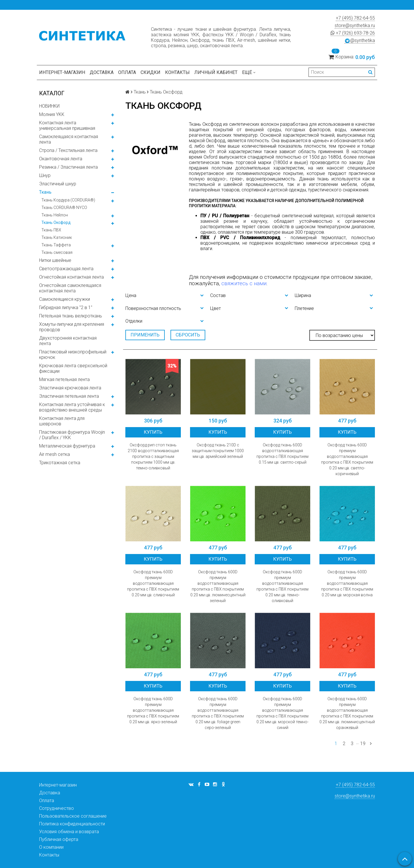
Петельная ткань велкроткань (71, 316)
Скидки (151, 72)
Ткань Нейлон (55, 215)
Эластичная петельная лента (69, 396)
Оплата (127, 72)
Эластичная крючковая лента (70, 388)
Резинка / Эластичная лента (68, 167)
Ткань (45, 192)
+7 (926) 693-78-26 (353, 33)
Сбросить (188, 335)
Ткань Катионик (57, 237)
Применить (145, 335)
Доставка (102, 72)
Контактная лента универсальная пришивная (67, 125)
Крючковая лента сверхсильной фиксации (73, 368)
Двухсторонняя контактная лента (68, 341)
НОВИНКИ (49, 106)
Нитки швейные (55, 260)
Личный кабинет (216, 72)
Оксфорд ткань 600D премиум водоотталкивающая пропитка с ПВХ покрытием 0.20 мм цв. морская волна (347, 583)
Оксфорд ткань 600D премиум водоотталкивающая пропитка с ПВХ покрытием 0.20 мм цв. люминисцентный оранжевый (347, 713)
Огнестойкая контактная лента (71, 277)
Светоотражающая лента (66, 269)
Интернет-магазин (62, 72)
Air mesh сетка (54, 454)
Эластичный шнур (58, 184)
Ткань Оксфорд (56, 222)
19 (363, 744)
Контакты (177, 72)
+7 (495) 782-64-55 (355, 18)
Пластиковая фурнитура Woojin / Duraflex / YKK (72, 435)
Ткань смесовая (57, 252)
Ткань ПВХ (51, 230)
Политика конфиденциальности (72, 824)
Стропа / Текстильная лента (68, 150)
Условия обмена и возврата (69, 832)
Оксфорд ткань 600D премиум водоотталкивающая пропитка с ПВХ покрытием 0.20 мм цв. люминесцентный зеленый (218, 586)
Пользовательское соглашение (73, 816)
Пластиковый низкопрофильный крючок (73, 355)
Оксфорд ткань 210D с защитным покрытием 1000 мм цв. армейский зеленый (218, 451)
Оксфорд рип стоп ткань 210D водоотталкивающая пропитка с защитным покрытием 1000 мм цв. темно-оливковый (153, 456)
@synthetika (360, 41)
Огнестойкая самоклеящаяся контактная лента (70, 288)
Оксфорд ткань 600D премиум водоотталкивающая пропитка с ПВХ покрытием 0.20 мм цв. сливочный (153, 583)
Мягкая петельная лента (64, 379)
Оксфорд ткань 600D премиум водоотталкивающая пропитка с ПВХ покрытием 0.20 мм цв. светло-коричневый (347, 459)
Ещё (249, 72)
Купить (153, 432)
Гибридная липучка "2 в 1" (66, 308)
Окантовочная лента (61, 159)
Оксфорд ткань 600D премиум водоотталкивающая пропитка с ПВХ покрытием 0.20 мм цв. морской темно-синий (282, 713)
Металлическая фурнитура (67, 446)
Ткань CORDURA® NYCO (64, 208)
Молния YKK (52, 114)
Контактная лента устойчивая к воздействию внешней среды (72, 407)
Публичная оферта (59, 839)
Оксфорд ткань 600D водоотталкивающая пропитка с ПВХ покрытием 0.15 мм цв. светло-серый (282, 454)
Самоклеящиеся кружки (65, 299)
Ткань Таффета (56, 245)
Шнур (45, 175)
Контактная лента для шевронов (62, 421)
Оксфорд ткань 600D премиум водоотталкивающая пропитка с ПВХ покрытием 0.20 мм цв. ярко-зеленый (153, 710)
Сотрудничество (56, 808)
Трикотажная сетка (60, 463)
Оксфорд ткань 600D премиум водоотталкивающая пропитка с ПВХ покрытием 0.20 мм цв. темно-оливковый (282, 586)
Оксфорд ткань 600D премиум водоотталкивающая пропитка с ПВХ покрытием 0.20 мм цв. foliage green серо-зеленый (218, 713)
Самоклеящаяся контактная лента (69, 139)
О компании (51, 847)
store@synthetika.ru (355, 25)
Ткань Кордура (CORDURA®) (68, 200)
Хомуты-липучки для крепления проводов (72, 327)
